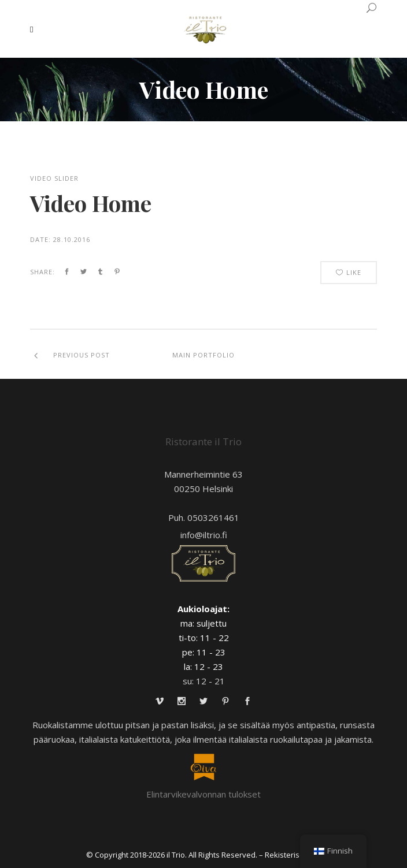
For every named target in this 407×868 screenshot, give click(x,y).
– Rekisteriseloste (290, 855)
